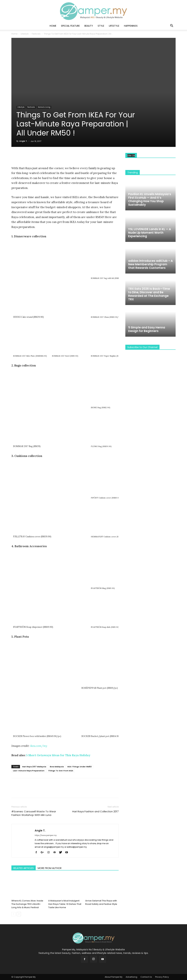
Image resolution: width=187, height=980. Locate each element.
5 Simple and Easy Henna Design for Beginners (147, 329)
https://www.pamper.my (46, 835)
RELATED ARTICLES (24, 868)
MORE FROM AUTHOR (50, 868)
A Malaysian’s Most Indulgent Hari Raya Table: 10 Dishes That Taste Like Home (65, 904)
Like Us (131, 156)
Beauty (89, 26)
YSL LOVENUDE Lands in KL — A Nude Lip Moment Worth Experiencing (150, 233)
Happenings (131, 26)
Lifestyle (114, 26)
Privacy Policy (162, 977)
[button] (172, 26)
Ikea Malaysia (57, 767)
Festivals (36, 34)
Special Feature (70, 26)
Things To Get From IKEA (61, 771)
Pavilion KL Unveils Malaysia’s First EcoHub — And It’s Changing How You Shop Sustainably (150, 199)
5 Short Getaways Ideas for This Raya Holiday (58, 755)
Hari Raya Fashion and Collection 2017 (95, 811)
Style (101, 26)
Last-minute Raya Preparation (29, 771)
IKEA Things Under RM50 (80, 767)
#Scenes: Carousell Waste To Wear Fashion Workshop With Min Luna (34, 813)
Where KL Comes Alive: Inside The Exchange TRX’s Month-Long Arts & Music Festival (27, 904)
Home (53, 26)
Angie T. (23, 141)
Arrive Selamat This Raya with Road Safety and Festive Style (101, 902)
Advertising (131, 977)
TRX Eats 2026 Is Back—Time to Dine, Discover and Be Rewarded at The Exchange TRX (149, 294)
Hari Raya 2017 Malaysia (34, 767)
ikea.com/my (39, 746)
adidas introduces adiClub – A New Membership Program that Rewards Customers (150, 264)
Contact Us (146, 977)
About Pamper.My (114, 977)
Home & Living (44, 107)
